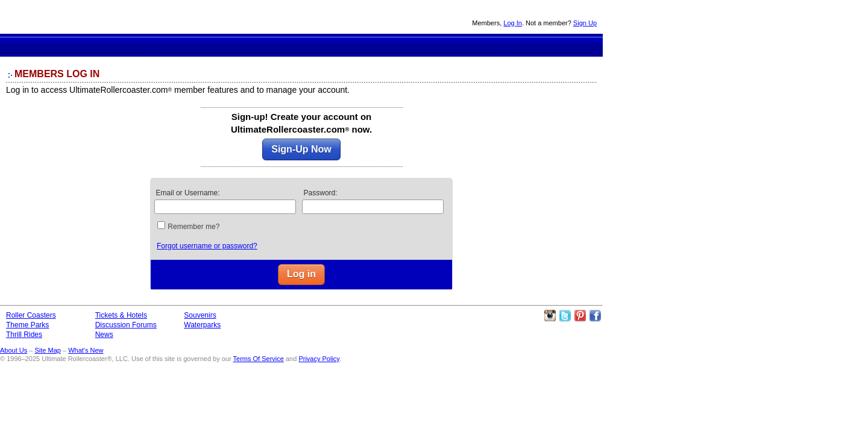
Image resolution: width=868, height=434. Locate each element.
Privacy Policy (319, 359)
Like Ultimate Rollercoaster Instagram (550, 316)
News (406, 45)
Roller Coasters (31, 315)
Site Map (47, 350)
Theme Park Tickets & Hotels (317, 45)
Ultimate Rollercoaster (84, 17)
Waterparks (202, 325)
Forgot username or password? (207, 246)
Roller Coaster (191, 45)
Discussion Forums (362, 45)
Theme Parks (236, 45)
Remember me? (193, 227)
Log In (513, 23)
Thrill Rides (275, 45)
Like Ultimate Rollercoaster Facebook (595, 316)
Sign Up (585, 23)
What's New (86, 350)
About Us (14, 350)
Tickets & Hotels (121, 315)
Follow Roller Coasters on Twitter (565, 316)
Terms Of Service (259, 359)
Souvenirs (447, 45)
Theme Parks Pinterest (580, 316)
